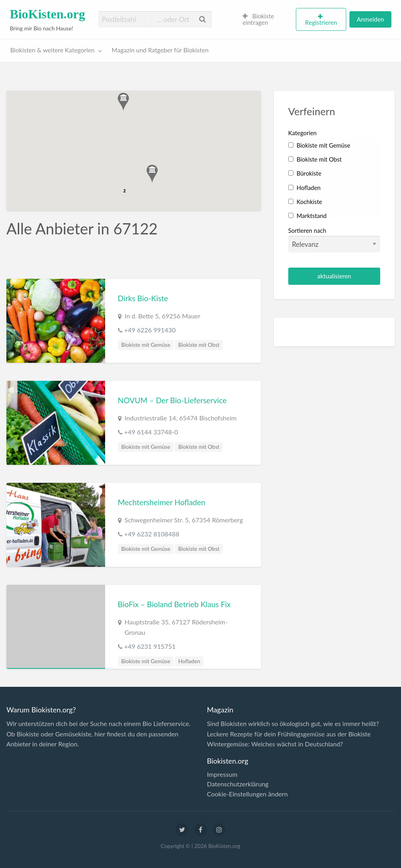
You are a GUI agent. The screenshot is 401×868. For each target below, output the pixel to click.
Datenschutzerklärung (237, 784)
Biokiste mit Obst (199, 345)
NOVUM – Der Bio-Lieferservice (172, 400)
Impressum (222, 774)
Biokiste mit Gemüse (146, 345)
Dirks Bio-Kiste (143, 298)
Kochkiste (305, 202)
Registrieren (321, 22)
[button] (152, 174)
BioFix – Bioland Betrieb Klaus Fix (175, 604)
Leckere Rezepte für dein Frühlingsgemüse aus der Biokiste (289, 734)
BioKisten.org (47, 14)
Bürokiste (305, 173)
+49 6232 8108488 (152, 534)
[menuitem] (266, 20)
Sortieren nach (334, 240)
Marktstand (307, 216)
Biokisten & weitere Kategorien (53, 50)
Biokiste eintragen (258, 19)
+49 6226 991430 (150, 330)
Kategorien (302, 133)
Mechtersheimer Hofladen (162, 502)
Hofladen (189, 661)
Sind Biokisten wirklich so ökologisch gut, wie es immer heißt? (293, 723)
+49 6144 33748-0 (151, 432)
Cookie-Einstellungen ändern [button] (247, 794)
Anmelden (370, 19)
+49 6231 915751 (150, 646)
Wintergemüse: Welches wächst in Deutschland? (275, 744)
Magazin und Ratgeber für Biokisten (160, 50)
